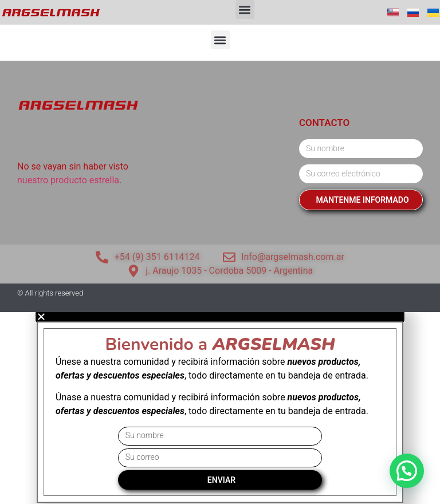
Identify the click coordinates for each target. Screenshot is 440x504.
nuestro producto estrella (68, 180)
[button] (245, 9)
